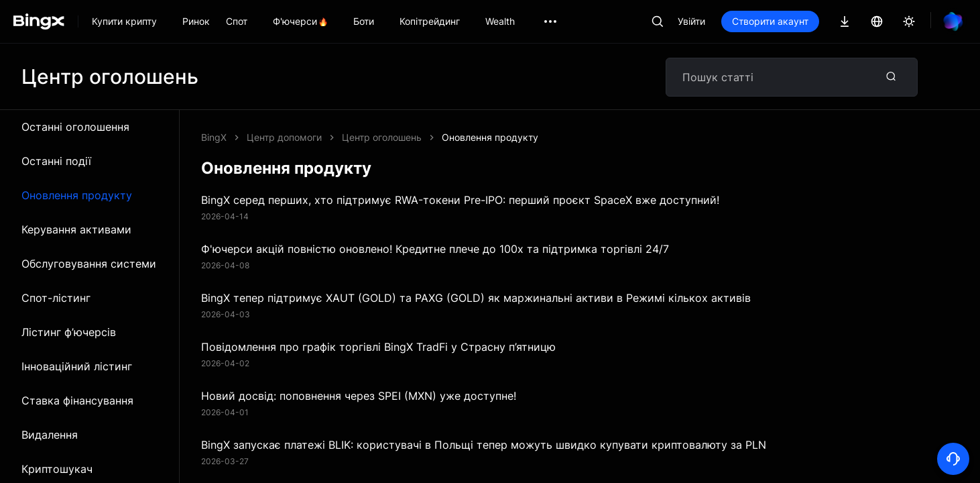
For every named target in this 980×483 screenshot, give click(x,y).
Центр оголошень (382, 137)
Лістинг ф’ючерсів (69, 332)
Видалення (50, 435)
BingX (214, 137)
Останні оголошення (75, 127)
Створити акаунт (770, 21)
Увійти (691, 21)
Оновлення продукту (77, 195)
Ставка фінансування (77, 400)
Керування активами (76, 229)
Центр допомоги (284, 137)
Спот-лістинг (56, 298)
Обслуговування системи (89, 264)
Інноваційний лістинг (77, 366)
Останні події (56, 161)
